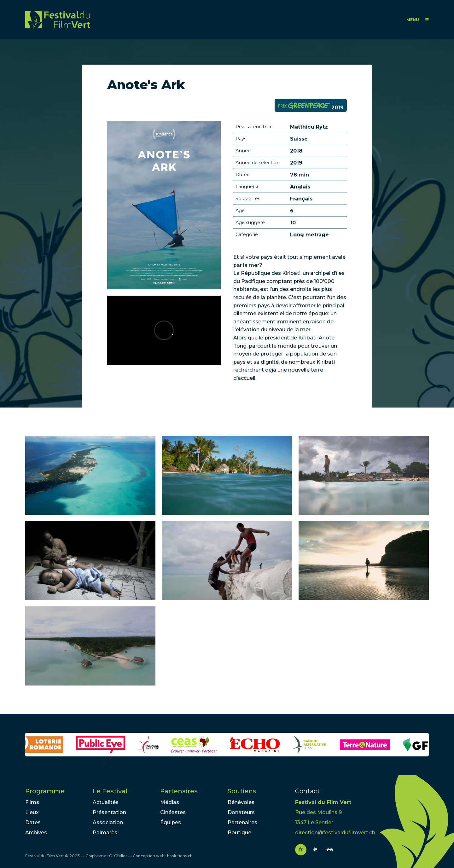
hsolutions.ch (180, 856)
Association (108, 822)
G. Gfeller (118, 856)
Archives (36, 833)
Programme (45, 791)
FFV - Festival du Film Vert (58, 20)
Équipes (171, 822)
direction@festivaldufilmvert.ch (335, 833)
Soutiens (242, 791)
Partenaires (179, 791)
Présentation (109, 812)
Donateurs (241, 812)
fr (301, 850)
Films (32, 802)
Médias (170, 802)
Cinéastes (173, 812)
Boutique (239, 833)
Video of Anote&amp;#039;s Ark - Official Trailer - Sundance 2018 (164, 330)
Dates (33, 822)
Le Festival (110, 791)
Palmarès (105, 833)
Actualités (106, 802)
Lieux (32, 812)
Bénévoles (241, 802)
